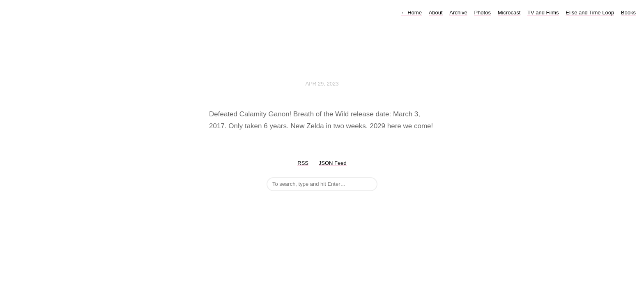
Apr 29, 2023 (322, 84)
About (436, 13)
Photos (482, 13)
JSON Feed (333, 163)
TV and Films (543, 13)
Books (628, 13)
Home (411, 13)
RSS (303, 163)
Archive (458, 13)
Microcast (509, 13)
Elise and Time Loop (590, 13)
